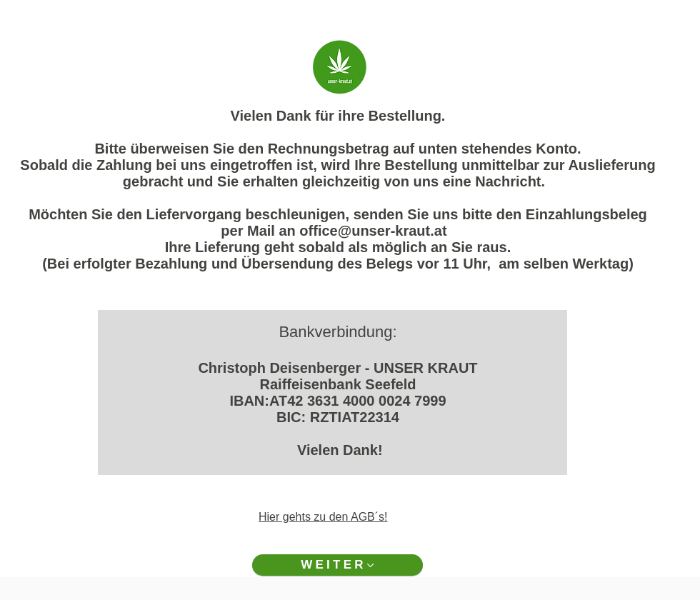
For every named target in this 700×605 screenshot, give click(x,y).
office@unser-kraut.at (373, 231)
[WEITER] (337, 565)
